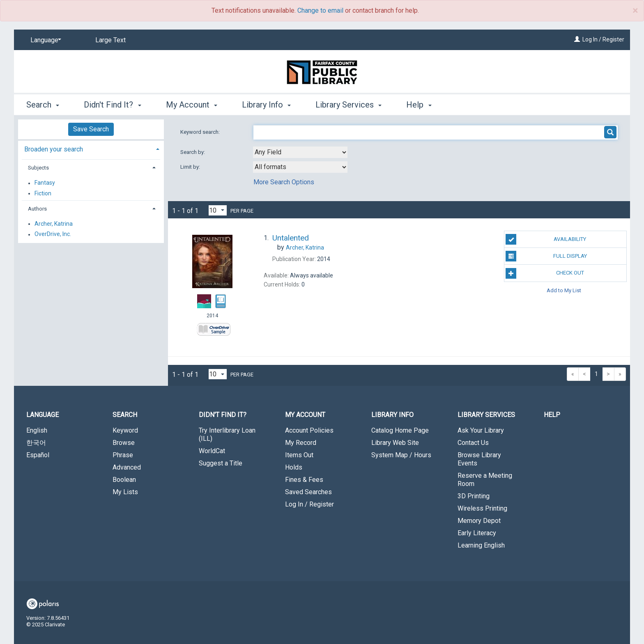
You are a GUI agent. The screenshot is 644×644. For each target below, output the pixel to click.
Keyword (125, 430)
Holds (294, 467)
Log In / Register (603, 39)
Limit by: (191, 167)
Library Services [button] (348, 105)
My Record (301, 443)
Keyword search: (201, 132)
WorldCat (212, 451)
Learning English (481, 545)
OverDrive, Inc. (53, 234)
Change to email (320, 10)
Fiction (43, 193)
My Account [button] (192, 105)
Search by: (193, 152)
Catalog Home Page (400, 430)
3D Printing (474, 496)
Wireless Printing (482, 508)
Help (552, 415)
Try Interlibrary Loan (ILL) (227, 434)
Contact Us (473, 443)
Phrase (123, 455)
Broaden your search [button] (54, 149)
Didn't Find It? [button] (112, 105)
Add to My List (564, 290)
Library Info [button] (266, 105)
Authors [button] (37, 209)
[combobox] (300, 152)
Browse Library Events (479, 459)
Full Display (546, 256)
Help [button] (419, 105)
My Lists (125, 492)
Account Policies (309, 430)
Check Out (545, 273)
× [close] (635, 11)
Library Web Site (395, 443)
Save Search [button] (91, 129)
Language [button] (43, 415)
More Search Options (284, 182)
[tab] (91, 148)
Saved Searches (308, 492)
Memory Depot (479, 521)
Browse (124, 443)
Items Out (299, 455)
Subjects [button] (38, 168)
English (37, 430)
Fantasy (45, 183)
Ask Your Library (481, 430)
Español (38, 455)
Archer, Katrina (54, 224)
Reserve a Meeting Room (485, 480)
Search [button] (43, 105)
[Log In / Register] (577, 39)
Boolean (124, 480)
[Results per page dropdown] (218, 210)
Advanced (127, 467)
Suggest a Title (221, 463)
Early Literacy (477, 533)
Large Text (110, 40)
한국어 (36, 443)
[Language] (44, 40)
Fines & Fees (304, 480)
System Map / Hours (401, 455)
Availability (546, 239)
